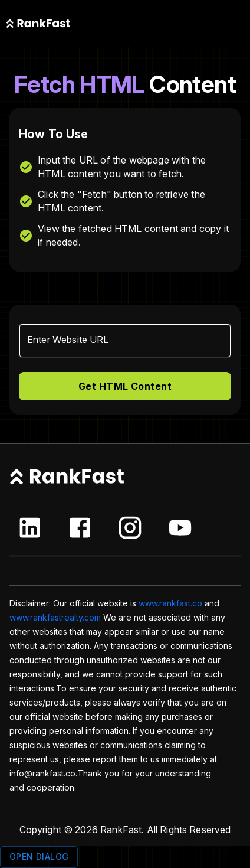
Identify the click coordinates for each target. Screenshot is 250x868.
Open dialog (39, 857)
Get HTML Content (125, 386)
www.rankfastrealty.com (55, 617)
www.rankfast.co (170, 603)
